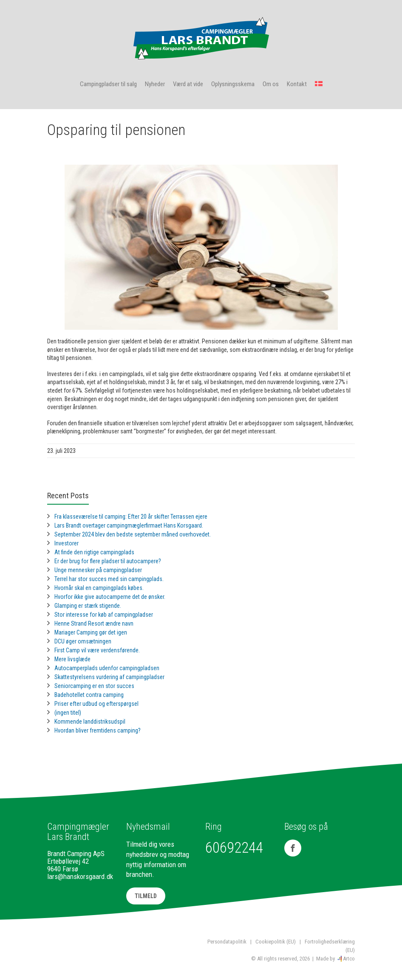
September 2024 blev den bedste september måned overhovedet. (133, 534)
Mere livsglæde (72, 659)
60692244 (234, 848)
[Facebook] (293, 848)
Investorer (67, 543)
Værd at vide (188, 84)
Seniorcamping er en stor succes (94, 686)
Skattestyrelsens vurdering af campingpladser (109, 677)
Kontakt (297, 84)
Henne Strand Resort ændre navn (94, 623)
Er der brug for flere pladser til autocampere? (108, 561)
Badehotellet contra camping (89, 695)
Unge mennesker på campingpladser (98, 570)
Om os (271, 84)
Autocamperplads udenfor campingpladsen (107, 668)
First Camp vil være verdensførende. (97, 650)
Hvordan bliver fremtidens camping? (98, 730)
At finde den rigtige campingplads (94, 552)
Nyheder (155, 84)
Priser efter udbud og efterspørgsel (96, 704)
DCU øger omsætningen (83, 641)
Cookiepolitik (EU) (276, 942)
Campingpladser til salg (108, 84)
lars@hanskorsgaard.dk (80, 876)
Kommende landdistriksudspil (90, 722)
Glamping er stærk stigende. (88, 606)
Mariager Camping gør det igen (91, 632)
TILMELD (146, 896)
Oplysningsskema (233, 84)
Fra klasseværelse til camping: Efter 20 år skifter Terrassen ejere (131, 517)
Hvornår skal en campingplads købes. (99, 588)
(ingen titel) (68, 713)
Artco (349, 959)
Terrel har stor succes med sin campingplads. (109, 579)
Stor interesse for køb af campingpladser (104, 615)
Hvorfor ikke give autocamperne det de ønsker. (110, 597)
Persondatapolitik (227, 942)
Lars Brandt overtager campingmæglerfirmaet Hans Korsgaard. (129, 525)
